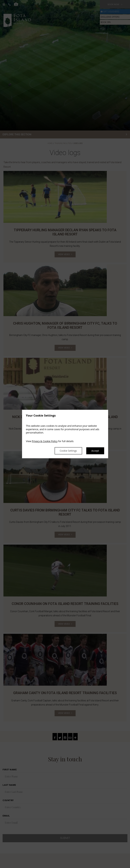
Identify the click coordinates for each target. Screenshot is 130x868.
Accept (95, 451)
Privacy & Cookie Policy (45, 441)
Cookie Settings (68, 451)
